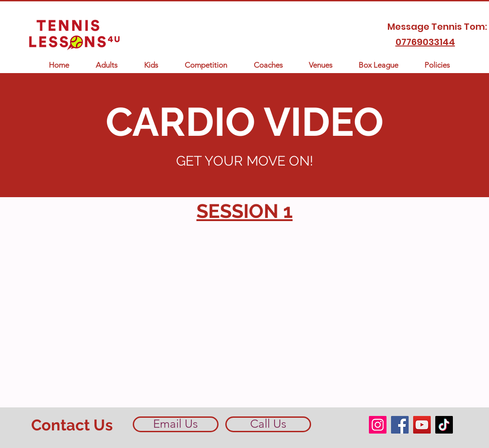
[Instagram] (378, 425)
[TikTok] (444, 425)
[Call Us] (268, 424)
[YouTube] (422, 425)
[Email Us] (176, 424)
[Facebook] (400, 425)
